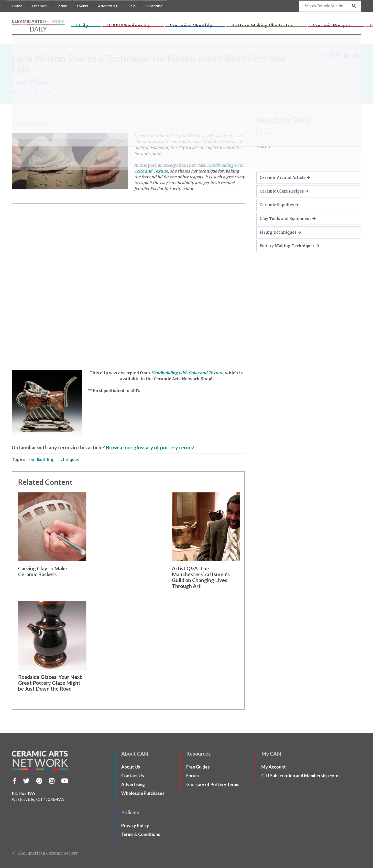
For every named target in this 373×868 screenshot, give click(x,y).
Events (83, 6)
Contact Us (133, 776)
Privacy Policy (135, 825)
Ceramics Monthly (176, 24)
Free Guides (198, 767)
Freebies (39, 6)
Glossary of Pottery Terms (213, 784)
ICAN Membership (127, 24)
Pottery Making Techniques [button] (289, 246)
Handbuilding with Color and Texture (187, 373)
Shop (353, 24)
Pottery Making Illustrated (235, 24)
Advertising (108, 6)
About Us (131, 767)
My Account (274, 767)
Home (17, 6)
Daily (94, 24)
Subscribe (154, 6)
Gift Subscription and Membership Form (300, 776)
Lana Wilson (32, 82)
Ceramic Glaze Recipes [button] (284, 191)
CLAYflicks (329, 24)
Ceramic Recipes (291, 24)
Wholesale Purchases (143, 793)
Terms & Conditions (141, 834)
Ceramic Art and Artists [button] (285, 178)
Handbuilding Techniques (53, 459)
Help (132, 6)
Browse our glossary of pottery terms (149, 447)
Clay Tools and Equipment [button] (288, 219)
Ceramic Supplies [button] (279, 205)
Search (263, 147)
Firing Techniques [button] (280, 232)
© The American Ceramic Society (45, 853)
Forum (62, 6)
